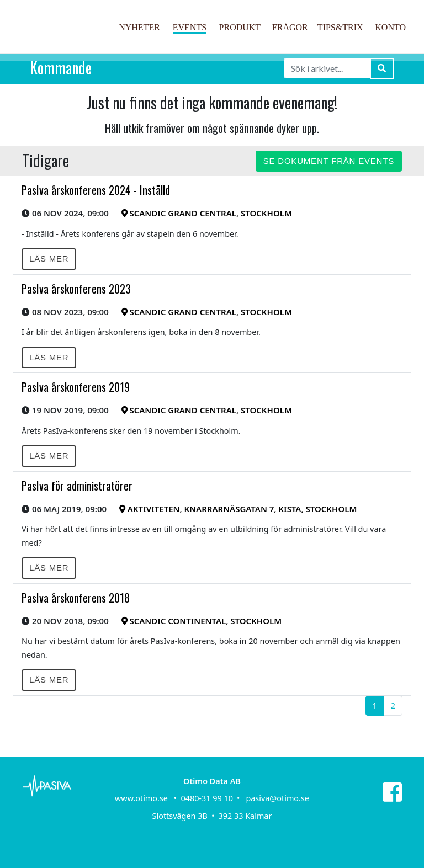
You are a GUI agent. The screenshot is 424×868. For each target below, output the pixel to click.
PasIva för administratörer (77, 486)
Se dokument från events (329, 161)
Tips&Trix (340, 27)
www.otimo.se (141, 798)
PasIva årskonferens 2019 (76, 387)
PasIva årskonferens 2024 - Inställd (96, 190)
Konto (390, 27)
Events (190, 27)
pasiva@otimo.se (277, 798)
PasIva (61, 38)
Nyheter (139, 27)
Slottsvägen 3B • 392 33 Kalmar (212, 816)
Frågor (290, 27)
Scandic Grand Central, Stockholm (207, 213)
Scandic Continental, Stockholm (202, 621)
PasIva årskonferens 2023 (76, 289)
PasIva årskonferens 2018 (76, 598)
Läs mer (49, 259)
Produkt (240, 27)
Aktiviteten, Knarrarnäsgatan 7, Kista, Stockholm (238, 509)
